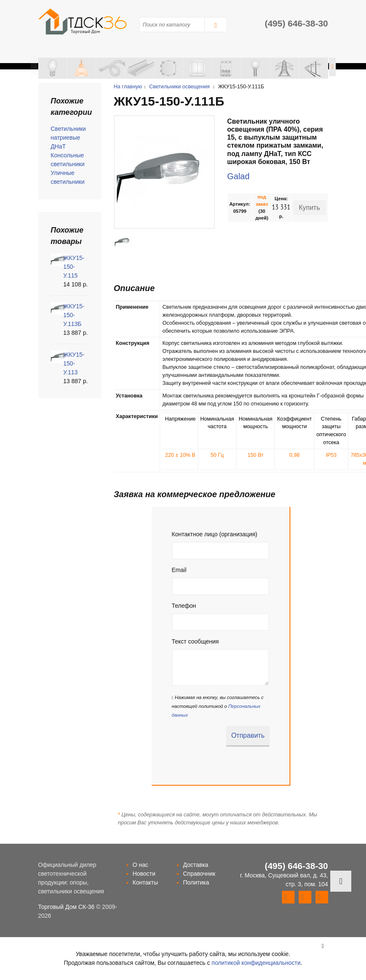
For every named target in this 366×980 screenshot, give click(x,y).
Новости (144, 874)
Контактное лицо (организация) (215, 534)
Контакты (145, 882)
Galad (238, 176)
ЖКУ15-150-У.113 (74, 363)
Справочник (199, 874)
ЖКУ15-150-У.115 (74, 267)
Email (179, 570)
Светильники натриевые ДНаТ (68, 138)
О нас (141, 865)
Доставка (196, 865)
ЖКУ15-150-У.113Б (74, 315)
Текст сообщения (195, 641)
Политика (196, 882)
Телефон (184, 606)
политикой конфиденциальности (256, 963)
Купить (309, 208)
